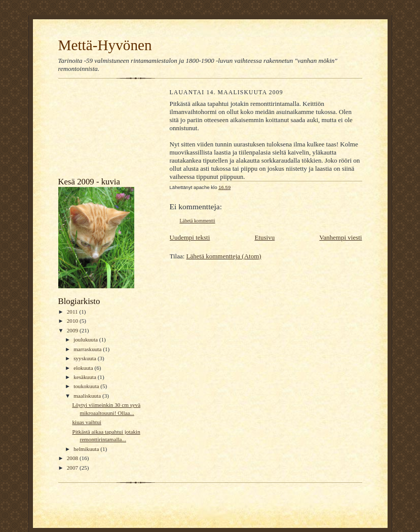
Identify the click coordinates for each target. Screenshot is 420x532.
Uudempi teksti (190, 237)
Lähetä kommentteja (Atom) (224, 256)
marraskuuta (88, 349)
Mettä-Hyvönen (105, 45)
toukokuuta (87, 386)
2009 (73, 330)
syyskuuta (85, 358)
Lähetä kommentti (198, 221)
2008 (73, 458)
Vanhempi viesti (340, 237)
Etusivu (264, 237)
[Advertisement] (104, 130)
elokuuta (84, 368)
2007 (73, 468)
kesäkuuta (85, 377)
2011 (73, 312)
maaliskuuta (88, 396)
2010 (73, 321)
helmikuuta (87, 449)
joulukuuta (86, 339)
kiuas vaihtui (86, 422)
